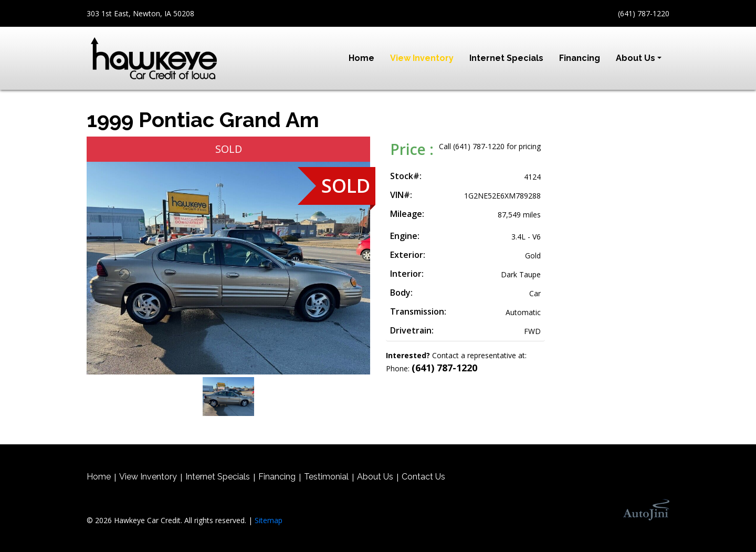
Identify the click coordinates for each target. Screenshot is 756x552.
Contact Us (423, 477)
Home (99, 477)
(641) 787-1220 (644, 13)
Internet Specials (218, 477)
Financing (277, 477)
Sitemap (269, 520)
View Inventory (148, 477)
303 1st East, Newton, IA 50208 (140, 13)
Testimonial (326, 477)
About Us (375, 477)
